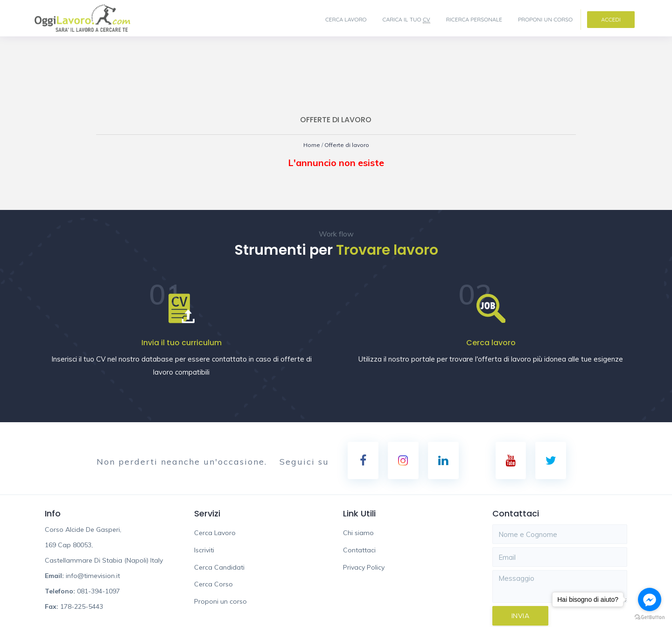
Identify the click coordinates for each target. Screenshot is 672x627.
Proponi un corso (545, 19)
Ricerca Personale (474, 19)
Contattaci (359, 550)
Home (309, 145)
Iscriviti (204, 550)
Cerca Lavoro (346, 19)
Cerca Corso (213, 585)
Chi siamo (358, 533)
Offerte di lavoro (348, 145)
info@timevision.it (93, 576)
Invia (521, 616)
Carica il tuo (406, 20)
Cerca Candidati (219, 568)
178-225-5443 (82, 607)
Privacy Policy (364, 568)
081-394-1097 (98, 592)
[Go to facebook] (650, 599)
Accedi (611, 19)
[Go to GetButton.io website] (650, 617)
